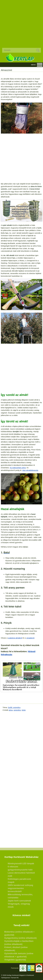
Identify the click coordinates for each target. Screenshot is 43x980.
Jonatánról (30, 638)
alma (11, 710)
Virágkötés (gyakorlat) (15, 960)
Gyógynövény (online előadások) (21, 938)
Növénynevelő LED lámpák (21, 864)
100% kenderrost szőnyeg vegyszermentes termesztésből (20, 888)
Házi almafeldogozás (30, 470)
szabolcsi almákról (15, 638)
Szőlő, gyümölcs (14, 707)
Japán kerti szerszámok (19, 901)
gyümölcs (17, 710)
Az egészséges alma (18, 468)
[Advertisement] (21, 22)
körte (24, 710)
